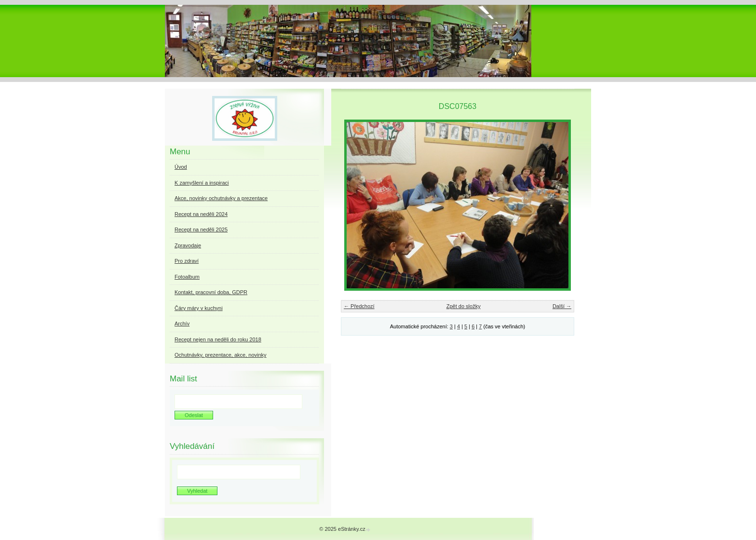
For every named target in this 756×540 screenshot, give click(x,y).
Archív (182, 324)
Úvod (181, 167)
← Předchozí (359, 306)
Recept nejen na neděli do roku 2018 (218, 339)
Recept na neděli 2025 (201, 229)
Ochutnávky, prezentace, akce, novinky (221, 355)
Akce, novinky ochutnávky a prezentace (221, 198)
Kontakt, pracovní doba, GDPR (211, 292)
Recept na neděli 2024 (201, 214)
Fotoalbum (187, 277)
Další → (562, 306)
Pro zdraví (187, 261)
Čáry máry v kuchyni (199, 308)
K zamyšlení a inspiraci (202, 183)
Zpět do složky (464, 306)
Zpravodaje (188, 245)
